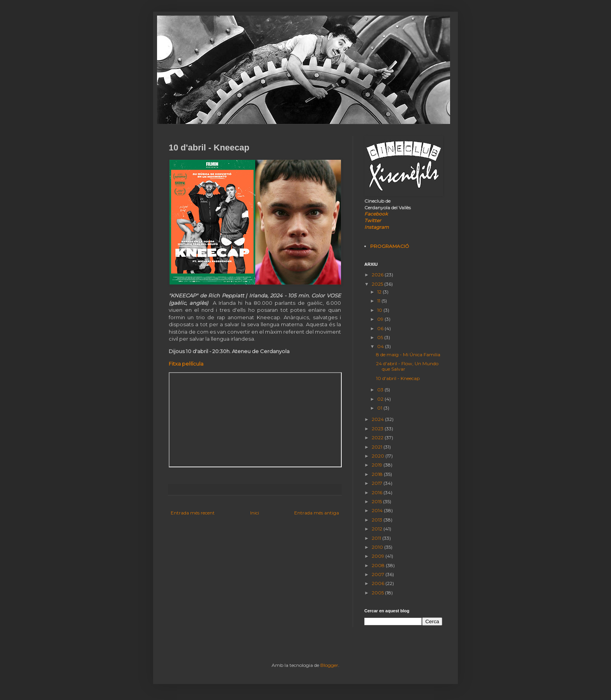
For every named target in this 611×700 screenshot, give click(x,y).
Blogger (329, 665)
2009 (379, 556)
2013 (378, 520)
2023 (378, 429)
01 (380, 408)
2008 (379, 565)
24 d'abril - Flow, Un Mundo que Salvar (407, 366)
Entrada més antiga (317, 513)
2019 (378, 465)
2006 (379, 583)
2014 (378, 510)
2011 (377, 538)
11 (379, 301)
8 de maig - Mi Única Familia (408, 354)
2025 (378, 284)
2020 (379, 456)
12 (380, 292)
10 (380, 310)
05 (381, 337)
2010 (378, 547)
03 (381, 390)
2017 (378, 483)
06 (381, 328)
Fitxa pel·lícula (186, 364)
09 (381, 319)
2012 (378, 529)
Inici (255, 513)
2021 (378, 447)
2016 (378, 492)
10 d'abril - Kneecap (398, 378)
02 (381, 399)
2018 (378, 474)
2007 (379, 574)
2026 (378, 275)
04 (381, 346)
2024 (378, 419)
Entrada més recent (193, 513)
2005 (378, 593)
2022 (378, 437)
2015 (377, 501)
